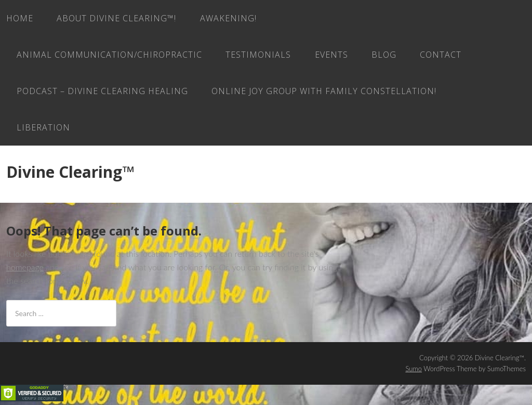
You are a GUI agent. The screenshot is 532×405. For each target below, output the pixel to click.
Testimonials (258, 55)
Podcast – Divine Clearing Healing (102, 91)
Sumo (414, 369)
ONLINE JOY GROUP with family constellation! (324, 91)
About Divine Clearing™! (116, 18)
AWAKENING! (228, 18)
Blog (384, 55)
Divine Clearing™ (70, 172)
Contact (441, 55)
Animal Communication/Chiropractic (109, 55)
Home (20, 18)
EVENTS (331, 55)
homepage (25, 267)
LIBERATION (43, 127)
